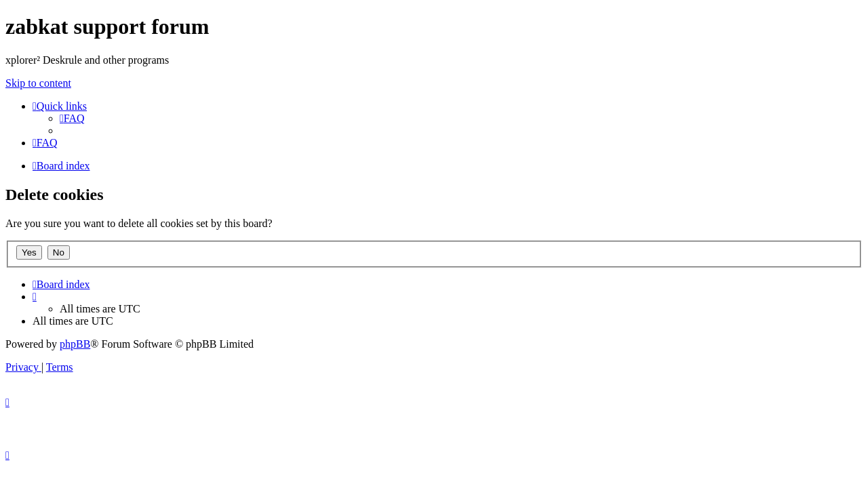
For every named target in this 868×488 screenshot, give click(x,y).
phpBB (75, 344)
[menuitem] (72, 118)
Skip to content (38, 83)
